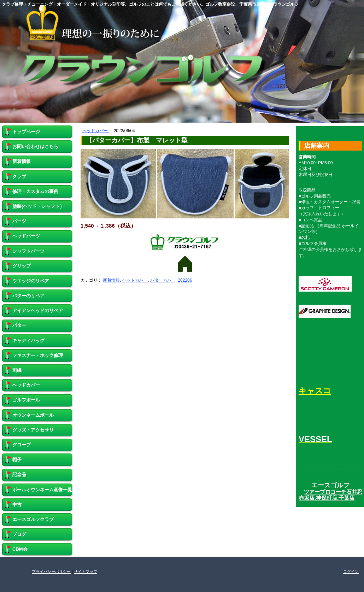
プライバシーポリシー (51, 572)
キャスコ (315, 391)
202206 (185, 280)
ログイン (351, 572)
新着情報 (111, 280)
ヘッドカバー (96, 131)
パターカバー (163, 280)
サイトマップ (86, 572)
